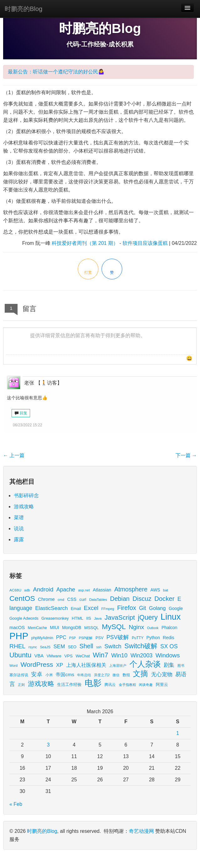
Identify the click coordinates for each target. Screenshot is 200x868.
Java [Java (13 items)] (98, 618)
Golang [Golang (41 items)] (157, 608)
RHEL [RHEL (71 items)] (17, 646)
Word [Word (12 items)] (13, 666)
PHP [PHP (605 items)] (19, 636)
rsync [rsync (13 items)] (33, 647)
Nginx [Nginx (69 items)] (137, 627)
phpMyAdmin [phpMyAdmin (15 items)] (42, 638)
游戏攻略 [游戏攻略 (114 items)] (41, 684)
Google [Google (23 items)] (176, 608)
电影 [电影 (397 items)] (93, 683)
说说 (19, 528)
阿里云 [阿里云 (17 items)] (162, 685)
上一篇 (14, 455)
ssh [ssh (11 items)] (99, 647)
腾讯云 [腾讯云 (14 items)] (110, 685)
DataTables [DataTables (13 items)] (98, 600)
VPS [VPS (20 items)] (68, 656)
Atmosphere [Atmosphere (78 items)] (131, 589)
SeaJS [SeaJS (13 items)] (45, 647)
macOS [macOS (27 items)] (17, 628)
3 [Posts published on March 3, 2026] (48, 745)
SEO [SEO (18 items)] (72, 647)
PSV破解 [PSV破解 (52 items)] (118, 637)
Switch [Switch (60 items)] (113, 646)
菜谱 (19, 518)
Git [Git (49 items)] (143, 608)
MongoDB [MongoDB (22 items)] (72, 628)
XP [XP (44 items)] (60, 665)
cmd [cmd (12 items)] (61, 600)
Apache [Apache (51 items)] (66, 590)
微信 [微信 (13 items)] (116, 675)
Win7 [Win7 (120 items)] (100, 655)
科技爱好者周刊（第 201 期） (85, 243)
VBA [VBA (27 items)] (39, 656)
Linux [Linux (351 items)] (171, 617)
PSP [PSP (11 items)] (73, 638)
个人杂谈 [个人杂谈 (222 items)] (145, 664)
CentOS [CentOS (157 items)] (22, 598)
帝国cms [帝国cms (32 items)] (65, 674)
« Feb (16, 804)
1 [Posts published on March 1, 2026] (178, 733)
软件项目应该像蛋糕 (145, 243)
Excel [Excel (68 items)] (91, 608)
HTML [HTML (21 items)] (78, 618)
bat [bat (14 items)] (166, 590)
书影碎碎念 (26, 496)
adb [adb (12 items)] (27, 590)
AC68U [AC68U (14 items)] (15, 590)
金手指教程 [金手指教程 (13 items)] (127, 685)
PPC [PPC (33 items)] (61, 637)
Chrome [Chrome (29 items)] (46, 599)
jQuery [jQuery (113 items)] (148, 617)
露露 (19, 539)
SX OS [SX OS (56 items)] (169, 646)
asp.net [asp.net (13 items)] (84, 590)
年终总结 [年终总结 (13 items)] (84, 675)
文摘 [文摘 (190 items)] (140, 674)
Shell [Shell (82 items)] (86, 646)
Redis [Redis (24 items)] (168, 638)
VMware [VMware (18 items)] (54, 656)
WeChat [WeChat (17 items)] (83, 656)
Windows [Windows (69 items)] (168, 655)
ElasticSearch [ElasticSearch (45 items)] (51, 608)
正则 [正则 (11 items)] (21, 685)
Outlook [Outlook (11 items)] (153, 628)
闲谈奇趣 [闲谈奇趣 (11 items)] (146, 685)
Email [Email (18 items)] (76, 609)
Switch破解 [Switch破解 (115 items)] (141, 646)
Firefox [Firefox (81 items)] (127, 608)
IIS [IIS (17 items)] (89, 618)
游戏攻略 (24, 507)
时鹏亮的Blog (24, 9)
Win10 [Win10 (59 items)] (119, 655)
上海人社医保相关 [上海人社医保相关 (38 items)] (86, 665)
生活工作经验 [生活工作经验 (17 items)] (69, 685)
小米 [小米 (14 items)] (49, 675)
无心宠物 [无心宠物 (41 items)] (162, 674)
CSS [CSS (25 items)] (72, 599)
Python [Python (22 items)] (153, 638)
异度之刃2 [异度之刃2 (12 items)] (102, 675)
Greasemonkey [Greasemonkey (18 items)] (55, 618)
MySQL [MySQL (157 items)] (114, 627)
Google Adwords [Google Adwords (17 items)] (24, 618)
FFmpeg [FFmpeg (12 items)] (108, 609)
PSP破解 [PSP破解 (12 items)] (86, 638)
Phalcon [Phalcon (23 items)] (169, 628)
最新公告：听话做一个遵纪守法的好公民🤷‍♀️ (56, 72)
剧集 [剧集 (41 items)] (169, 665)
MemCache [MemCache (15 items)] (37, 628)
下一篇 (186, 455)
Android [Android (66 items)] (43, 589)
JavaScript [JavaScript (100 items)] (120, 617)
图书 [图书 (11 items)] (181, 666)
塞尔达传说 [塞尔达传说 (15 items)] (19, 675)
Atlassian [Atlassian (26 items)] (102, 590)
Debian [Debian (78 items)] (120, 599)
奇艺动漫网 (141, 831)
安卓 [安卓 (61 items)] (37, 674)
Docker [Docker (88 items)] (164, 599)
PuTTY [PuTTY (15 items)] (137, 638)
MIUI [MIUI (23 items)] (54, 628)
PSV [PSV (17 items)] (100, 638)
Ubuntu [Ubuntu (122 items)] (20, 655)
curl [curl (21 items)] (83, 599)
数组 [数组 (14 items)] (126, 675)
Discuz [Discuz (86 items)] (142, 599)
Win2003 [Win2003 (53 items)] (141, 655)
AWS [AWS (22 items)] (155, 590)
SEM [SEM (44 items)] (59, 647)
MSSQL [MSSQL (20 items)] (92, 628)
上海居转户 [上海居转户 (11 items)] (118, 666)
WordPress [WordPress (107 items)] (37, 664)
